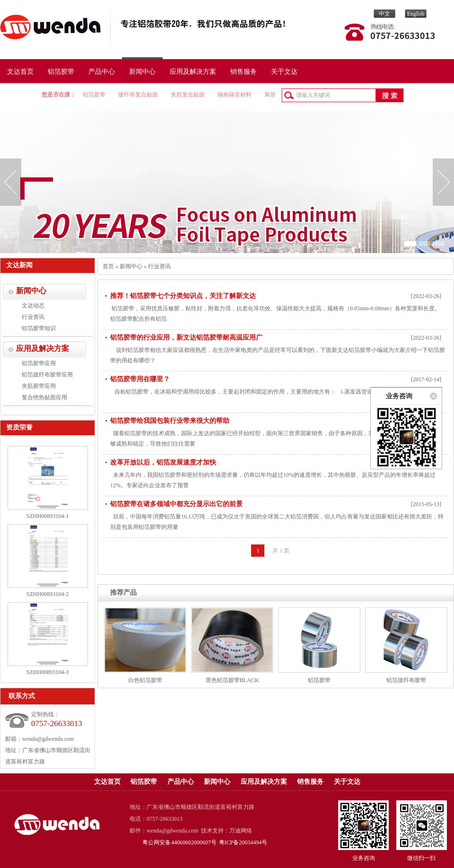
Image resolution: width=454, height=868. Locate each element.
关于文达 (284, 72)
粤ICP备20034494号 (243, 842)
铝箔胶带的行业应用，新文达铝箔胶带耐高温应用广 (186, 338)
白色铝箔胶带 (145, 680)
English (416, 14)
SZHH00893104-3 (48, 672)
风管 (270, 95)
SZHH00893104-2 (48, 594)
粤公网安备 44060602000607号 (180, 842)
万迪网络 (241, 831)
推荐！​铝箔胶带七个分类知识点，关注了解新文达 (183, 296)
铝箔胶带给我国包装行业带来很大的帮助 (170, 421)
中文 (384, 14)
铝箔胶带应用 (39, 363)
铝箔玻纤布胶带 (406, 680)
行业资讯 (33, 317)
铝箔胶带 (61, 72)
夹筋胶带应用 (39, 386)
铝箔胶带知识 (39, 328)
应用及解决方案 (193, 72)
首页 (108, 266)
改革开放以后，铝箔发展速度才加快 (163, 462)
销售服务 (244, 72)
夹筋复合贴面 (188, 95)
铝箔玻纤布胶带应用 (47, 375)
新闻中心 (142, 72)
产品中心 (102, 72)
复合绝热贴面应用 (44, 397)
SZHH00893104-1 (48, 516)
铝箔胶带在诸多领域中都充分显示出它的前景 (176, 504)
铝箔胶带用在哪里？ (140, 379)
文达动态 (33, 306)
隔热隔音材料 (235, 95)
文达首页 (20, 72)
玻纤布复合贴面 (138, 95)
